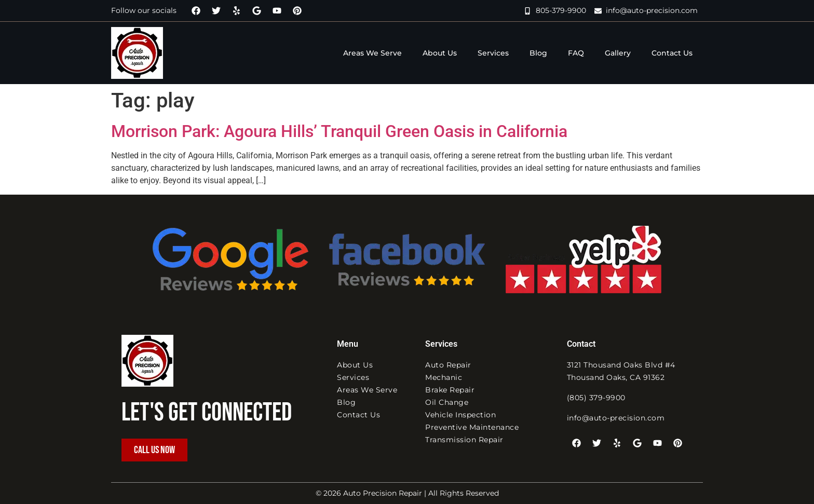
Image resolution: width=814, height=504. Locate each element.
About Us (440, 53)
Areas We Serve (372, 53)
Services (493, 53)
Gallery (618, 53)
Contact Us (672, 53)
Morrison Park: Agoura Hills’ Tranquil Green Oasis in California (339, 131)
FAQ (576, 53)
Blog (538, 53)
